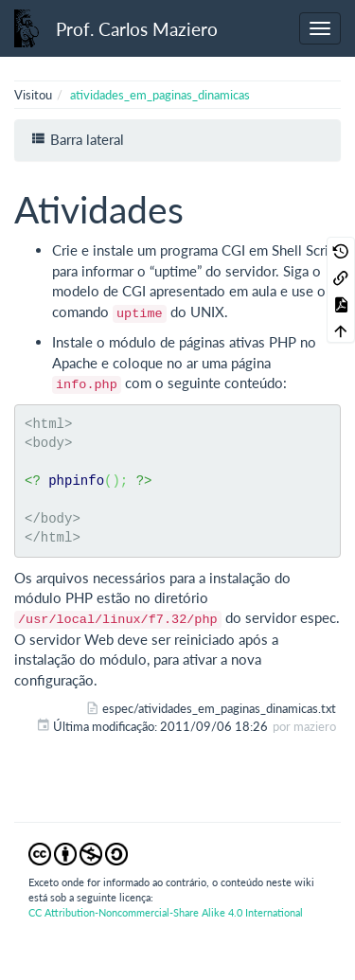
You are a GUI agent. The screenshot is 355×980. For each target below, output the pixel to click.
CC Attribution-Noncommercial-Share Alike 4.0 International (166, 912)
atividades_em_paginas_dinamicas (160, 95)
